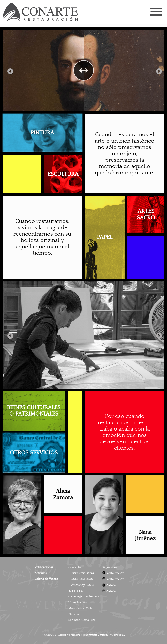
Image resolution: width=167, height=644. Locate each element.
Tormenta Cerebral (97, 635)
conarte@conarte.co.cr (84, 596)
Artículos (41, 573)
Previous (10, 70)
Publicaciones (44, 567)
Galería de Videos (46, 579)
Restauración (113, 573)
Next (157, 70)
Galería (109, 585)
